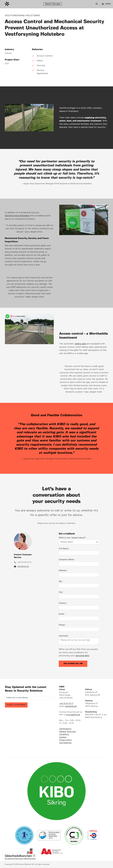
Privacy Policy (65, 740)
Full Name (64, 549)
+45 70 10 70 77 (24, 562)
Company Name (67, 560)
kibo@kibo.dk (23, 567)
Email (62, 614)
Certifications (65, 729)
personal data (82, 656)
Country (63, 603)
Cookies (63, 737)
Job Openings (65, 743)
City (61, 592)
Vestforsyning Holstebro (17, 216)
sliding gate (80, 344)
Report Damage (53, 4)
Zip (61, 581)
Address (63, 570)
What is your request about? (73, 538)
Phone (62, 625)
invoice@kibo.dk (73, 715)
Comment (64, 636)
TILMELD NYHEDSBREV (16, 705)
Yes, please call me (73, 664)
